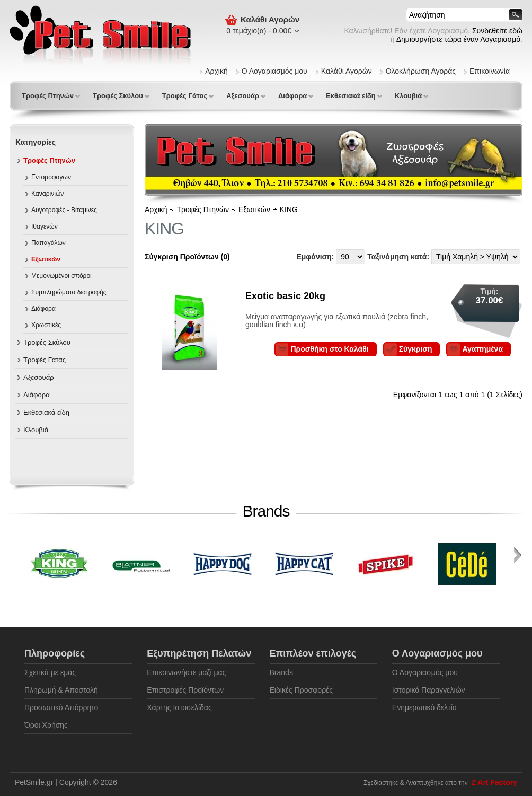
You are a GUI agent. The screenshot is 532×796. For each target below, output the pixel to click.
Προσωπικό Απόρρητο (61, 707)
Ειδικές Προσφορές (302, 690)
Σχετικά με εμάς (50, 672)
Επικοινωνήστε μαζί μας (186, 672)
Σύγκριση (416, 349)
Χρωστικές (46, 325)
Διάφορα (292, 96)
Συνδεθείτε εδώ (497, 31)
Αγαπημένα (482, 349)
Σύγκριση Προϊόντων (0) (187, 257)
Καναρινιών (47, 194)
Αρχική (216, 71)
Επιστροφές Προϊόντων (185, 690)
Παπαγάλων (48, 243)
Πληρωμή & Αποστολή (61, 690)
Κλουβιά (409, 96)
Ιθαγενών (45, 226)
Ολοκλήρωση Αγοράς (421, 71)
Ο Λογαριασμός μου (274, 71)
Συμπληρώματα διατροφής (69, 292)
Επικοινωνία (490, 71)
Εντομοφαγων (51, 177)
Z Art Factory (494, 782)
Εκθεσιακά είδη (351, 96)
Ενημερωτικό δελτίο (424, 707)
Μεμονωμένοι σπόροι (61, 276)
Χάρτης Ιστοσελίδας (179, 707)
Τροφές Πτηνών (48, 96)
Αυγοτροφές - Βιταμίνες (64, 210)
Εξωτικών (46, 259)
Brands (281, 672)
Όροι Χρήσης (46, 725)
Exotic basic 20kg (285, 296)
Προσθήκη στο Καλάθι (329, 349)
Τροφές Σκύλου (118, 96)
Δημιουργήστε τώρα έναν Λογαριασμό (458, 39)
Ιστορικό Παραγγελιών (429, 690)
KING (289, 209)
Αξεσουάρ (243, 96)
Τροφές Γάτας (185, 96)
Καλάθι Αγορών (347, 71)
